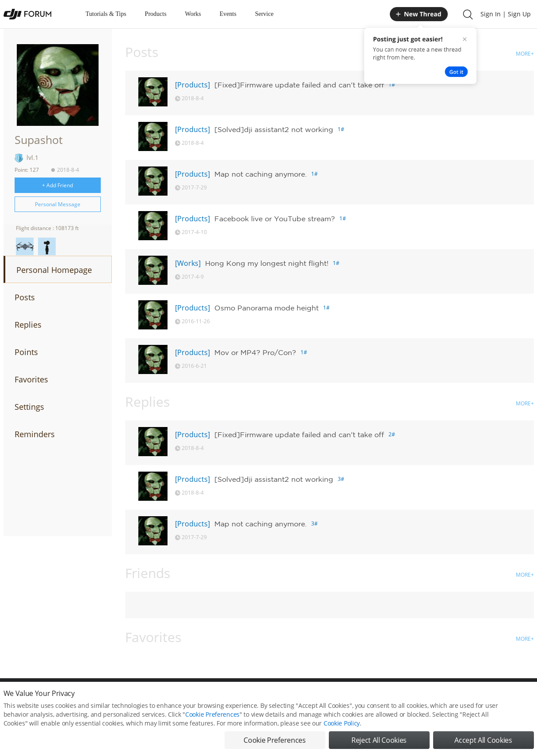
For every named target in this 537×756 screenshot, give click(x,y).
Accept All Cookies (483, 743)
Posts (25, 297)
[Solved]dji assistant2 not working (274, 129)
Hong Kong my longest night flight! (267, 263)
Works (193, 14)
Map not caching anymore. (261, 174)
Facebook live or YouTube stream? (275, 219)
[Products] (192, 85)
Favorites (31, 379)
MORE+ (525, 54)
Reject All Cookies (379, 743)
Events (228, 14)
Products (156, 14)
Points (26, 352)
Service (264, 14)
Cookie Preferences (212, 717)
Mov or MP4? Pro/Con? (255, 352)
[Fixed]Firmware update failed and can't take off (299, 85)
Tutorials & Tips (106, 14)
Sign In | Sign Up (506, 14)
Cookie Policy (342, 726)
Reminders (35, 434)
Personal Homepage (54, 270)
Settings (29, 407)
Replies (28, 325)
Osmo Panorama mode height (267, 308)
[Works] (188, 263)
